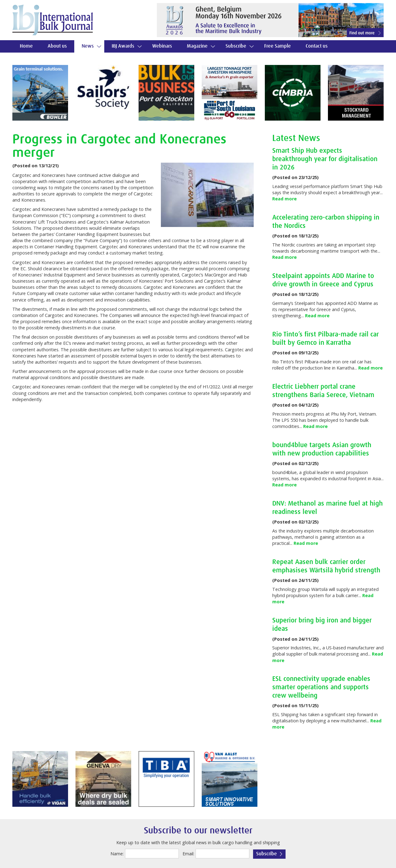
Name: (117, 854)
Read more (284, 199)
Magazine (197, 46)
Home (26, 46)
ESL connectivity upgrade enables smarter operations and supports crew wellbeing (321, 687)
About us (57, 46)
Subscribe (236, 46)
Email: (188, 854)
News (88, 46)
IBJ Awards (123, 46)
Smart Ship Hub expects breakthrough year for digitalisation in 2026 (325, 159)
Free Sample (278, 46)
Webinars (162, 46)
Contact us (317, 46)
